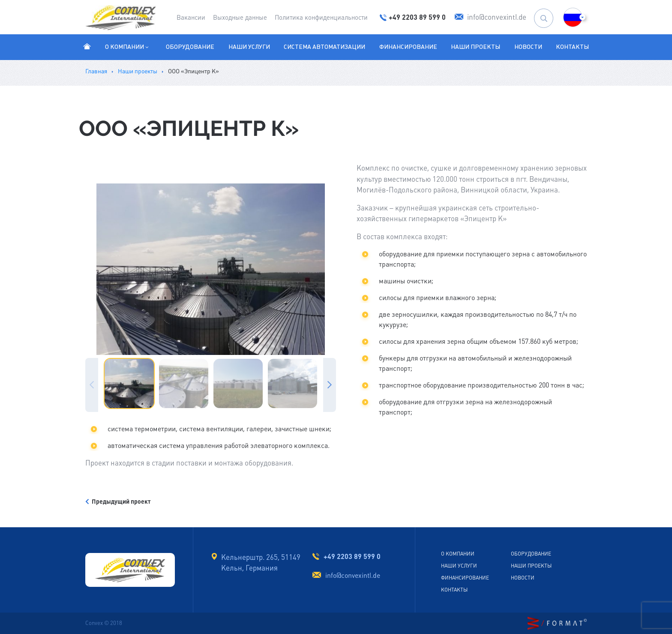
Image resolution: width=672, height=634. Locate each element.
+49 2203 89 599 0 (352, 556)
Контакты (572, 47)
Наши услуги (249, 47)
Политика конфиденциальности (321, 17)
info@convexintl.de (353, 575)
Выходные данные (240, 17)
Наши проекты (475, 47)
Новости (528, 47)
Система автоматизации (324, 47)
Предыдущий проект (118, 502)
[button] (573, 17)
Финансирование (408, 47)
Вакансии (191, 17)
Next (330, 385)
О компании (127, 47)
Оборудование (190, 47)
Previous (92, 385)
